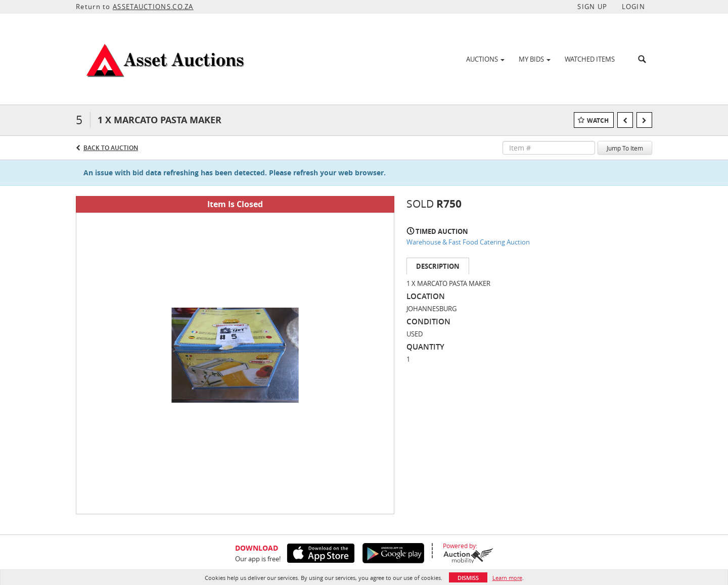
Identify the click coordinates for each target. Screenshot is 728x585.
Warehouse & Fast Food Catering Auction (468, 242)
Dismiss (468, 578)
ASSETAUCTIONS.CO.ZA (153, 7)
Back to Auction (111, 148)
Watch (598, 120)
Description (438, 266)
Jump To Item (625, 148)
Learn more (507, 578)
